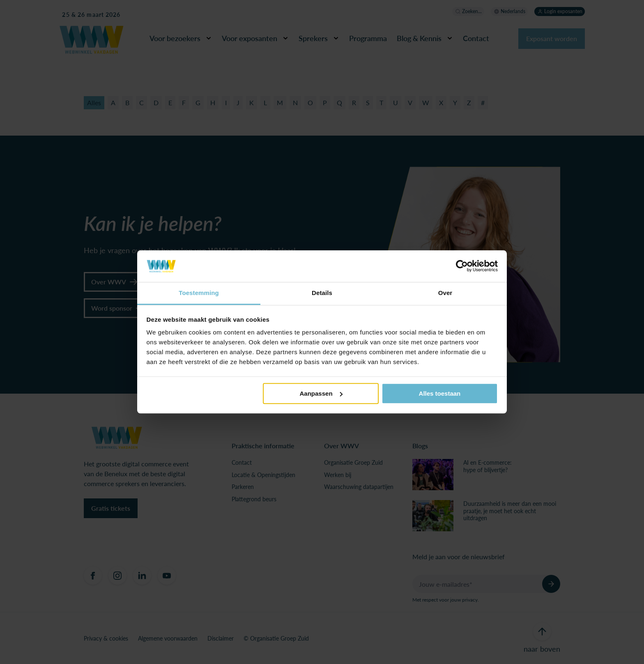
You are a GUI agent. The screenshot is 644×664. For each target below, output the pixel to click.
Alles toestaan (440, 393)
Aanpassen (321, 393)
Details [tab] (322, 293)
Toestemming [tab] (199, 293)
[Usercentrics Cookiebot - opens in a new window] (462, 266)
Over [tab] (445, 293)
